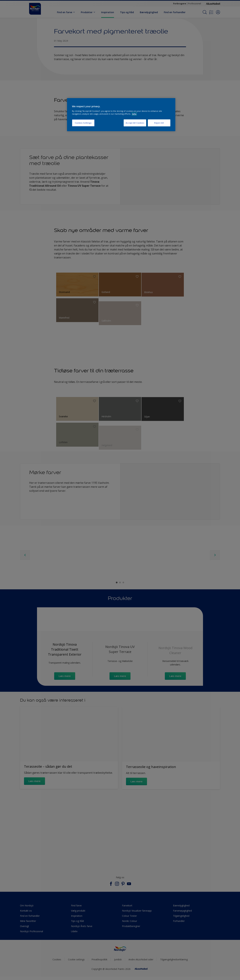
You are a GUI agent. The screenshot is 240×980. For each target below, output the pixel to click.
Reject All (159, 123)
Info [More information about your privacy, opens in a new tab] (134, 114)
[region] (121, 115)
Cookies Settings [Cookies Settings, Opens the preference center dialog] (83, 123)
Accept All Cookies (135, 123)
